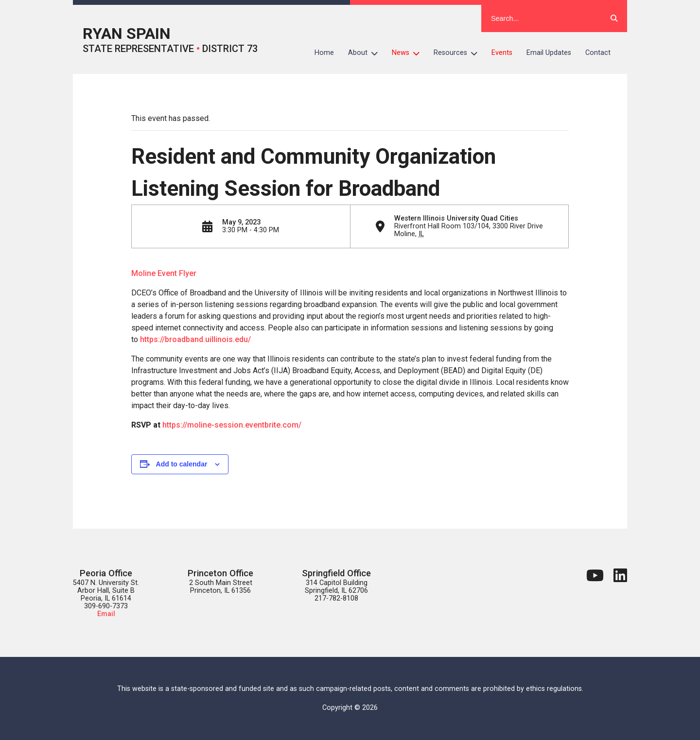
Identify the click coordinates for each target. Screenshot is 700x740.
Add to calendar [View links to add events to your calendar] (182, 464)
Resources (459, 53)
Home (324, 53)
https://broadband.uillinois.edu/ (195, 339)
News (409, 53)
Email (106, 614)
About (367, 53)
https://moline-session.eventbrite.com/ (232, 425)
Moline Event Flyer (164, 273)
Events (502, 53)
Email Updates (549, 53)
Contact (598, 53)
